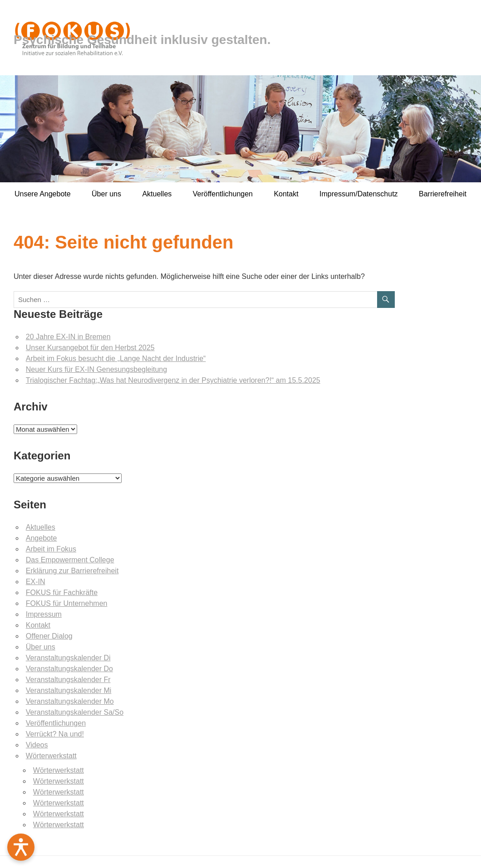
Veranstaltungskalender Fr (68, 680)
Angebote (42, 538)
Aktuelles (157, 194)
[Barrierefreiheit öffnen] (21, 847)
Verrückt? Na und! (55, 734)
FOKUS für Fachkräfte (62, 592)
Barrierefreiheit (443, 194)
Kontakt (286, 194)
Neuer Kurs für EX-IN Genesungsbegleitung (96, 369)
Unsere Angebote (43, 194)
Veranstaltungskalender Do (69, 669)
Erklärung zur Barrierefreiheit (72, 571)
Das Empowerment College (70, 560)
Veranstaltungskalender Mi (69, 690)
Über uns (106, 194)
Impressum (44, 614)
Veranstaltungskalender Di (68, 658)
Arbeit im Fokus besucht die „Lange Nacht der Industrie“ (116, 358)
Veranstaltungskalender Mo (70, 701)
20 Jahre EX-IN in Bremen (68, 337)
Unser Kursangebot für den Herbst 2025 (90, 348)
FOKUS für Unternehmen (67, 603)
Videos (37, 745)
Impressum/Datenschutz (359, 194)
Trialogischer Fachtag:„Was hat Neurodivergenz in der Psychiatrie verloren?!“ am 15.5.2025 (173, 380)
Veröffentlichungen (223, 194)
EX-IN (36, 582)
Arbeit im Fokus (51, 549)
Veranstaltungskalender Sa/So (75, 712)
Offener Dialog (49, 636)
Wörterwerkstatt (51, 756)
